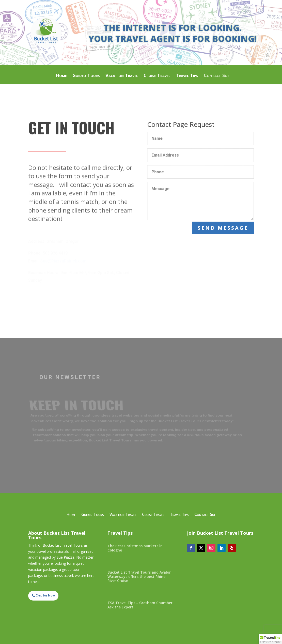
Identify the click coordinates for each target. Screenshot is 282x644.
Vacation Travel (122, 76)
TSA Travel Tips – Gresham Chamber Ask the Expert (140, 605)
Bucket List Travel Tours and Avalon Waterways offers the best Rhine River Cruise (139, 577)
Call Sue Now (45, 595)
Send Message (224, 228)
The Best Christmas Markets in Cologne (135, 548)
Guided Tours (86, 76)
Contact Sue (216, 76)
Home (61, 76)
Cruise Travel (157, 76)
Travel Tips (187, 76)
